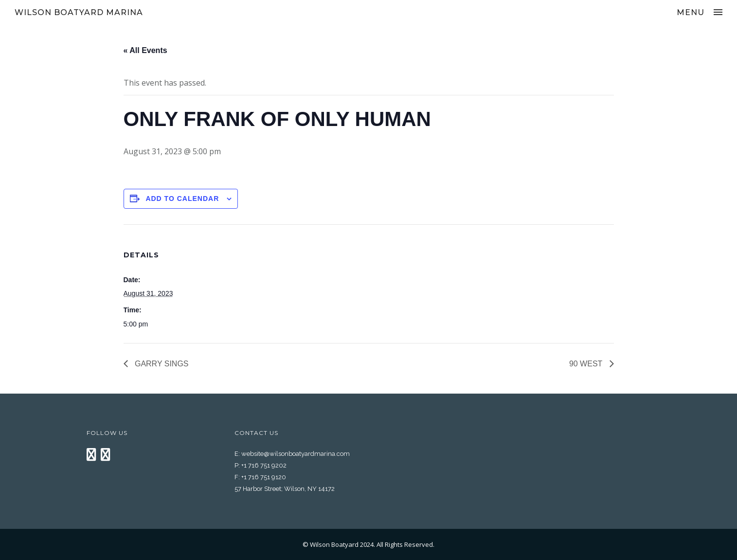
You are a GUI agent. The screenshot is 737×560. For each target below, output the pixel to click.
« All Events (145, 50)
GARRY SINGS (161, 364)
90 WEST (587, 364)
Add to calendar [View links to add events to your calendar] (182, 199)
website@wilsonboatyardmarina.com (296, 454)
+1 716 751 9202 (264, 465)
